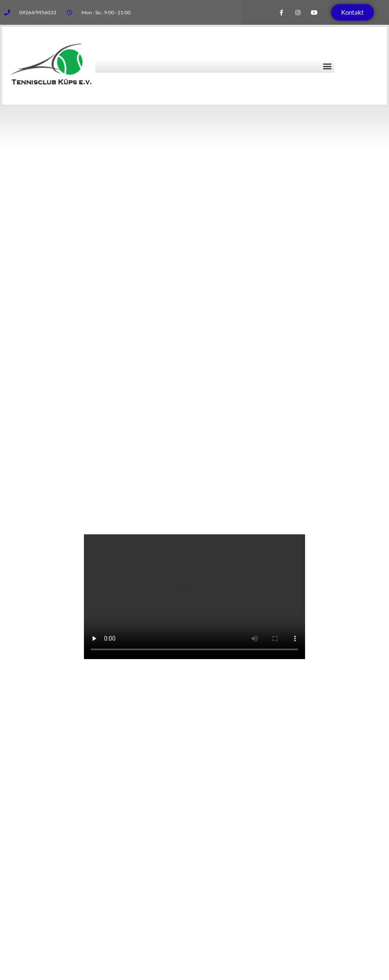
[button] (328, 66)
